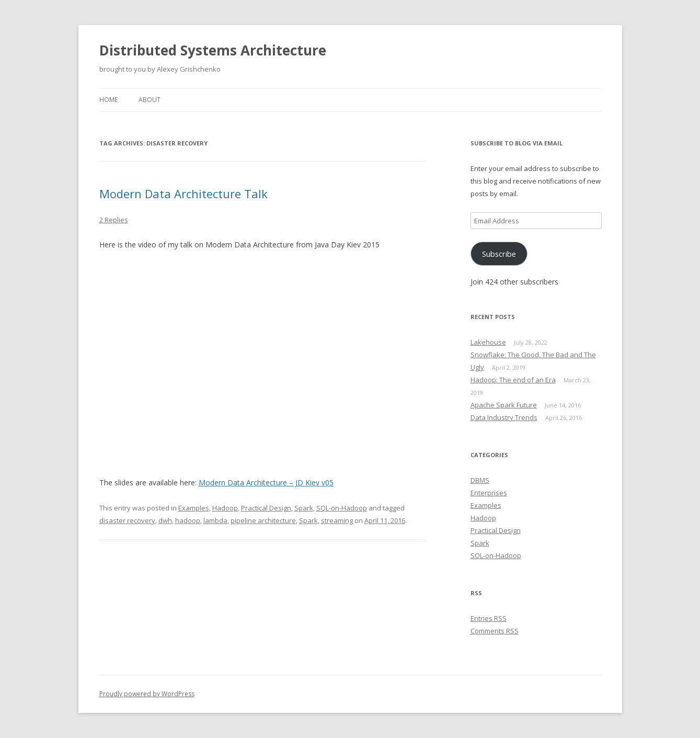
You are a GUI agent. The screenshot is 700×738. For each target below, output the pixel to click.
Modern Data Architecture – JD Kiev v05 (266, 482)
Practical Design (266, 508)
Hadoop (225, 508)
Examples (194, 508)
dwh (165, 520)
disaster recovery (127, 520)
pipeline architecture (263, 520)
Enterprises (489, 493)
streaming (337, 520)
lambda (215, 520)
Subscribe (499, 254)
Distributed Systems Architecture (213, 50)
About (150, 100)
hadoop (188, 520)
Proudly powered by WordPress (147, 694)
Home (108, 100)
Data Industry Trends (504, 417)
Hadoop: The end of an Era (513, 380)
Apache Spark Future (504, 405)
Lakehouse (488, 342)
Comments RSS (495, 631)
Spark (304, 508)
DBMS (480, 480)
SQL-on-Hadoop (342, 508)
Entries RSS (489, 618)
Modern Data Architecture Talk (183, 194)
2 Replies (114, 220)
